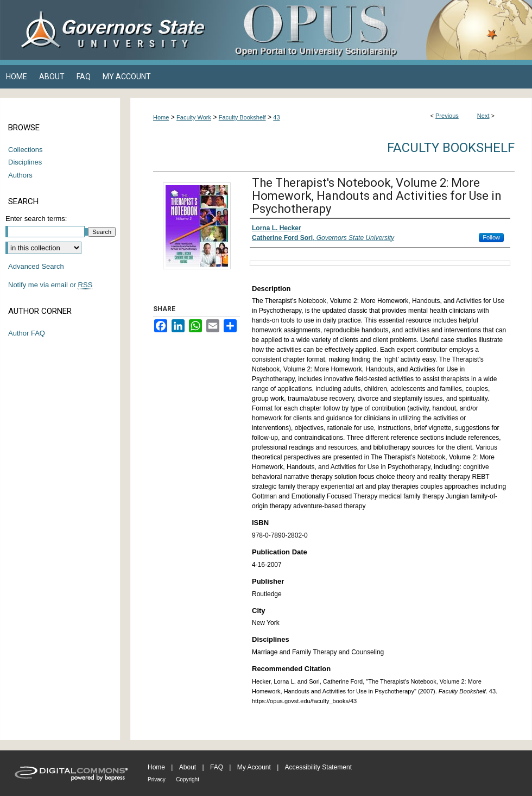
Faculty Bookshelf (242, 117)
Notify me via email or (50, 285)
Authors (20, 175)
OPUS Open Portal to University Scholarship (375, 30)
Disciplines (25, 162)
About (188, 767)
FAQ (217, 767)
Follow (491, 237)
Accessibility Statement (318, 767)
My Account (254, 767)
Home (161, 117)
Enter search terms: (36, 219)
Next (483, 116)
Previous (447, 116)
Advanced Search (36, 266)
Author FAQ (27, 333)
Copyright (188, 779)
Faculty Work (194, 117)
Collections (26, 150)
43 (276, 117)
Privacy (157, 779)
